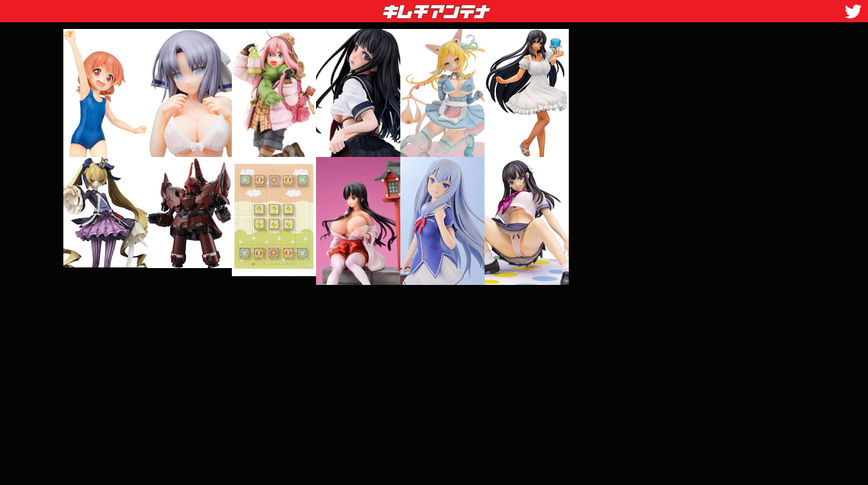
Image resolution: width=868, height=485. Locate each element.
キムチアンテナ (338, 7)
